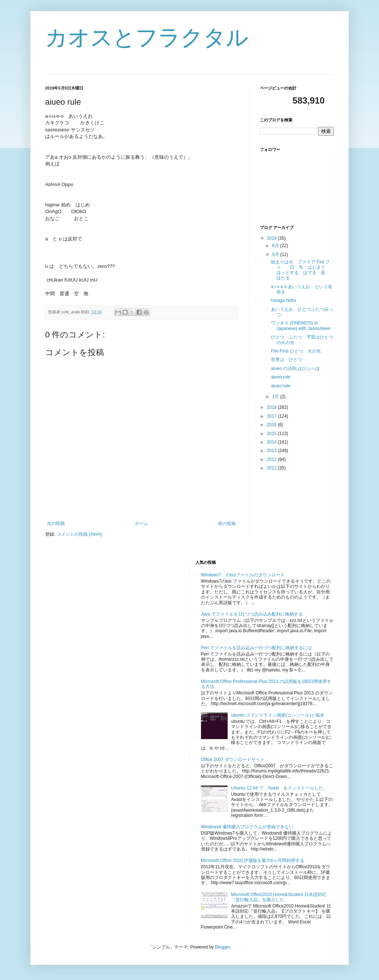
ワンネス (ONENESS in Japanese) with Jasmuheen (301, 326)
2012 (272, 459)
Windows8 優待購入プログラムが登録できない (247, 827)
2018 (272, 407)
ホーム (141, 523)
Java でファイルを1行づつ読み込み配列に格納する (252, 614)
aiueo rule (281, 377)
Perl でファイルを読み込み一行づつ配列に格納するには (257, 648)
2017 (272, 416)
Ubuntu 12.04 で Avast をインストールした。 (279, 788)
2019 (272, 238)
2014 (272, 442)
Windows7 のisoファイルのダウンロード (243, 575)
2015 (272, 434)
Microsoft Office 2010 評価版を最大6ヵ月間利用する (253, 861)
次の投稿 (56, 523)
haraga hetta (283, 300)
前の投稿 (227, 523)
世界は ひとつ (286, 360)
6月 (276, 246)
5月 (276, 255)
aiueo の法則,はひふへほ (295, 368)
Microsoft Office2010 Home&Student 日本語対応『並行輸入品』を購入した (279, 897)
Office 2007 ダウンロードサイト (233, 760)
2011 (272, 468)
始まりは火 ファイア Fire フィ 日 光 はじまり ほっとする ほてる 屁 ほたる (300, 270)
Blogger (223, 947)
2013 (272, 451)
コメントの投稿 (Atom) (79, 534)
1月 (276, 397)
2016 (272, 425)
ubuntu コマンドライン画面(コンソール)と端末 (278, 715)
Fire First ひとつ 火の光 (296, 351)
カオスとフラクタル (147, 38)
